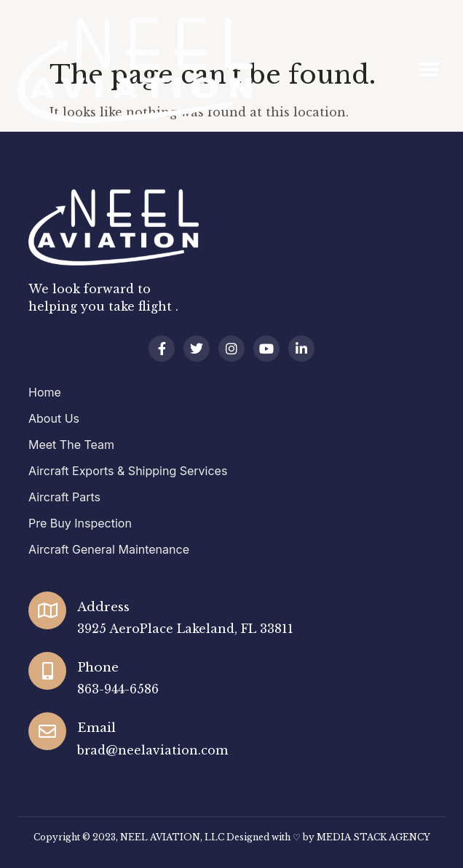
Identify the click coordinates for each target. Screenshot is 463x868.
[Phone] (47, 671)
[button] (429, 70)
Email (96, 728)
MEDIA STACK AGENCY (373, 837)
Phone (98, 668)
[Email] (47, 731)
